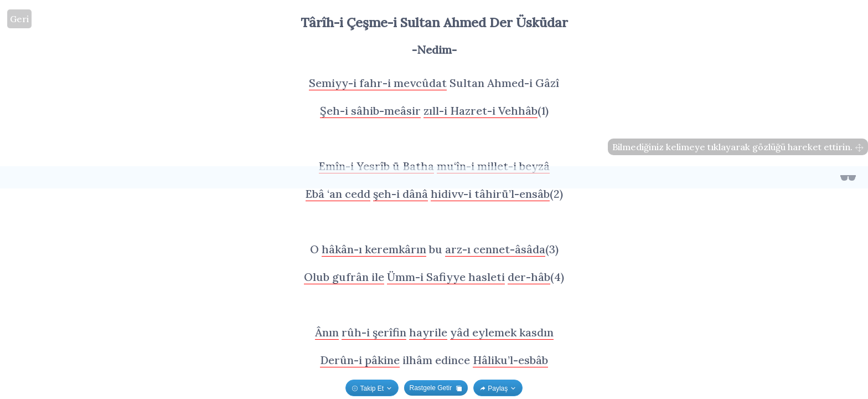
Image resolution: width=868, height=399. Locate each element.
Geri (19, 19)
